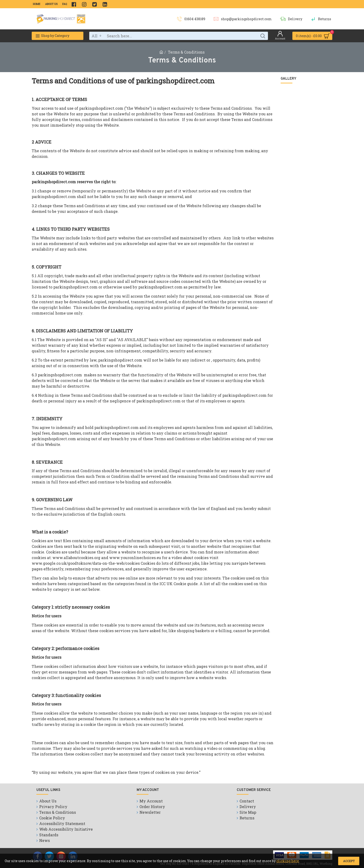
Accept (349, 861)
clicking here (288, 861)
